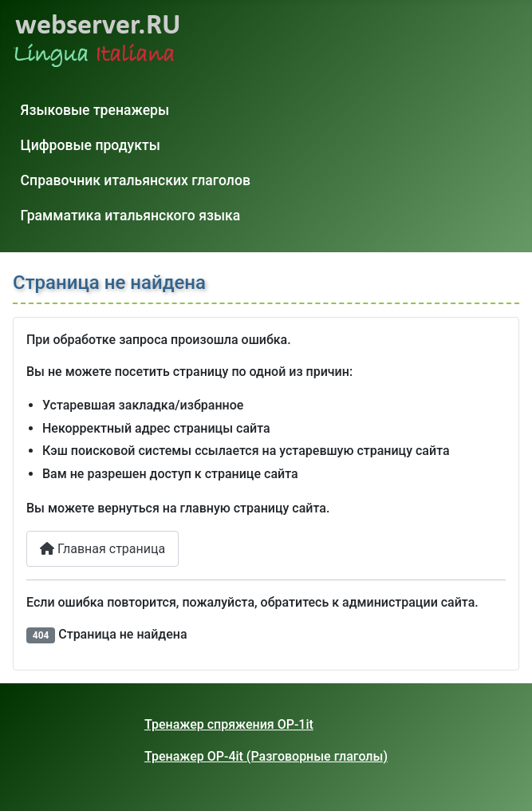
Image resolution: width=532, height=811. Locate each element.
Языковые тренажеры (95, 110)
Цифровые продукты (91, 145)
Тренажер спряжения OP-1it (229, 724)
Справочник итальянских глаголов (136, 180)
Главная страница (102, 549)
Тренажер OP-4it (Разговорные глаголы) (266, 756)
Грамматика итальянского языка (131, 216)
